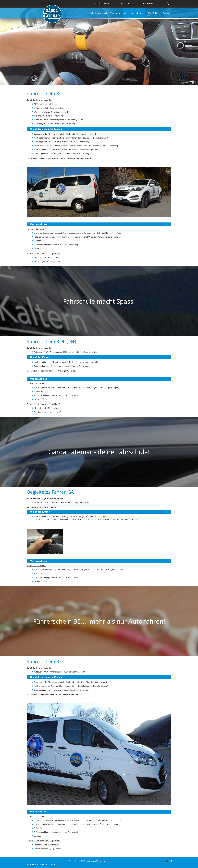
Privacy (42, 864)
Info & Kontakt (98, 13)
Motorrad (116, 13)
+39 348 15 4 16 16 (102, 4)
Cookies (51, 864)
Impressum (32, 864)
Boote (166, 13)
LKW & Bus (153, 13)
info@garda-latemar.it (125, 4)
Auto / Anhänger (134, 13)
